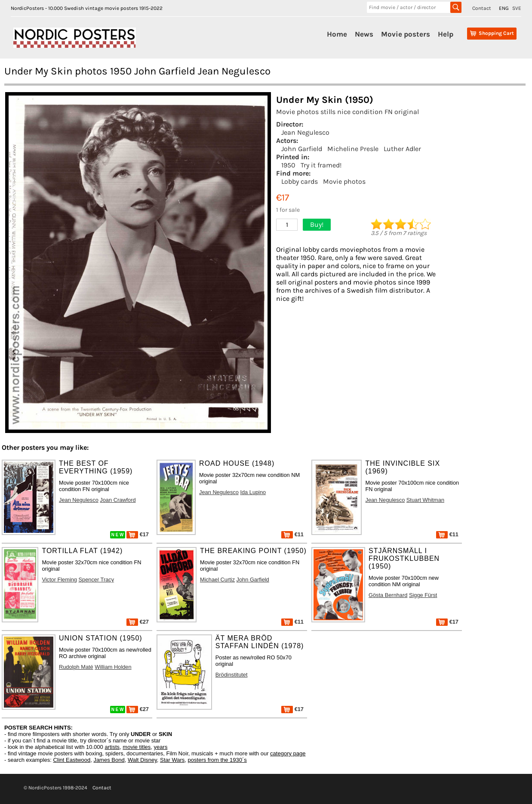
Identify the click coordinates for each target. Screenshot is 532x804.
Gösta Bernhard (388, 595)
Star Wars (172, 760)
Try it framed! (321, 165)
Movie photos (344, 181)
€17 (138, 534)
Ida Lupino (253, 492)
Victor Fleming (59, 580)
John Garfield (302, 149)
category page (288, 753)
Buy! (317, 224)
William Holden (113, 667)
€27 (138, 622)
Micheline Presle (353, 149)
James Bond (109, 760)
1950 (288, 165)
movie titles (137, 747)
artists (112, 747)
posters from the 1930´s (217, 760)
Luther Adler (402, 149)
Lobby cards (300, 181)
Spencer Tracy (97, 580)
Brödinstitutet (232, 675)
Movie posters (406, 34)
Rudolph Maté (76, 667)
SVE (517, 8)
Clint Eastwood (72, 760)
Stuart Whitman (425, 500)
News (364, 34)
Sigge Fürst (423, 595)
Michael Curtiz (217, 580)
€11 (292, 534)
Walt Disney (142, 760)
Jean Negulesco (305, 132)
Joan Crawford (118, 500)
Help (446, 34)
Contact (482, 8)
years (161, 747)
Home (337, 34)
